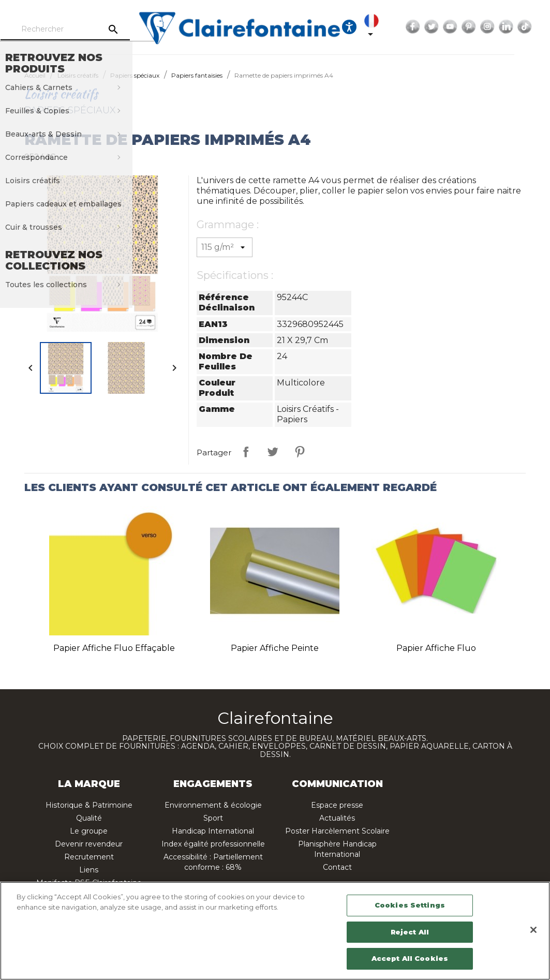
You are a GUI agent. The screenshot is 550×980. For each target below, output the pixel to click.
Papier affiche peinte (275, 648)
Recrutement (89, 857)
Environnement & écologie (213, 805)
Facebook (441, 27)
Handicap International (213, 831)
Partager (246, 452)
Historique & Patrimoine (89, 805)
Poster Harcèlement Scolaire (337, 831)
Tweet (273, 452)
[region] (275, 931)
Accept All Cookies (410, 958)
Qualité (89, 818)
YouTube (478, 27)
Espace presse (337, 805)
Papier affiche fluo (436, 648)
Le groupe (89, 831)
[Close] (533, 930)
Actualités (337, 818)
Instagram (515, 27)
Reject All (410, 932)
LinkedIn (534, 27)
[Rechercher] (93, 29)
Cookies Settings (410, 905)
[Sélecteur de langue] (402, 27)
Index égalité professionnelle (213, 844)
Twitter (459, 27)
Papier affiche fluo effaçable (114, 648)
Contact (337, 867)
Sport (213, 818)
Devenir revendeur (89, 844)
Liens (89, 870)
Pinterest (497, 27)
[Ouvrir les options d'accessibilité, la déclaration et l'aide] (377, 27)
